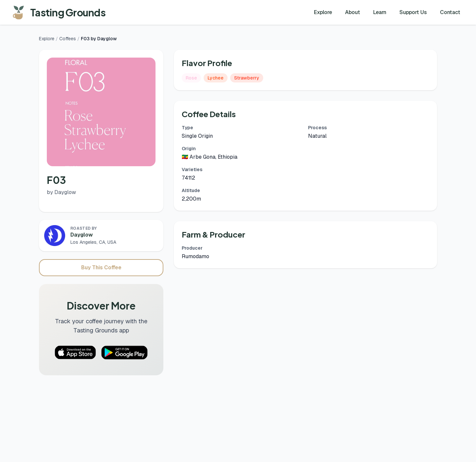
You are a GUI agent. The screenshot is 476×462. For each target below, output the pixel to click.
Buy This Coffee (101, 267)
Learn (380, 12)
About (353, 12)
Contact (450, 12)
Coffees (68, 39)
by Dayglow (61, 192)
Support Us (413, 12)
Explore (323, 12)
